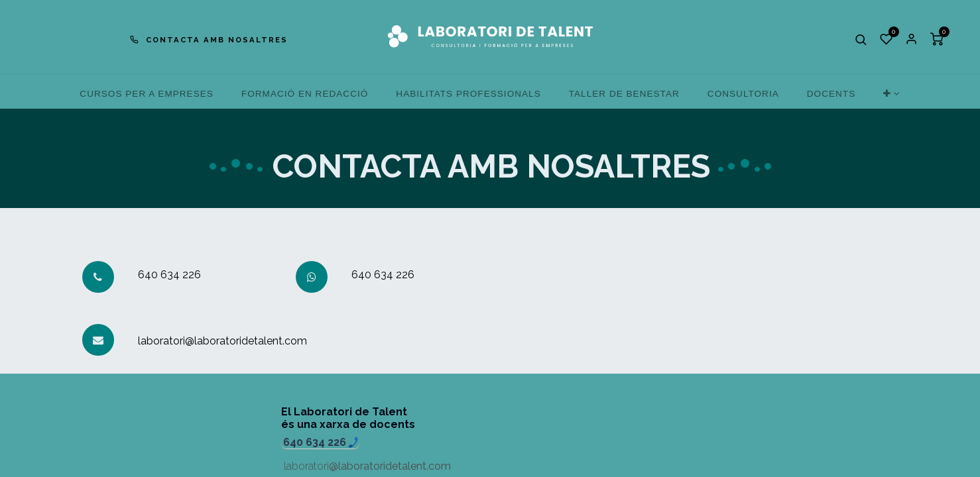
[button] (861, 39)
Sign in (912, 39)
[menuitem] (147, 94)
